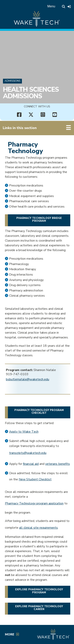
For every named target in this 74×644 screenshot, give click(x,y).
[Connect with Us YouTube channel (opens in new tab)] (55, 115)
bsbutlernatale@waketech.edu (28, 379)
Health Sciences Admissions (31, 93)
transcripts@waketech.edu (28, 453)
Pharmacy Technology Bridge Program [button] (39, 220)
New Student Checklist (35, 479)
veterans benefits (58, 464)
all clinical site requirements (38, 528)
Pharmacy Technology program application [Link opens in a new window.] (34, 503)
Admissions (12, 81)
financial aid (31, 464)
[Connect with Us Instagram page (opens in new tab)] (43, 115)
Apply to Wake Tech (24, 432)
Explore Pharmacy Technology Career (39, 608)
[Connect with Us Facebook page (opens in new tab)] (19, 115)
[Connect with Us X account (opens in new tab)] (31, 115)
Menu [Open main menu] (51, 6)
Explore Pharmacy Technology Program (39, 591)
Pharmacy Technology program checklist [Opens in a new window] (39, 412)
